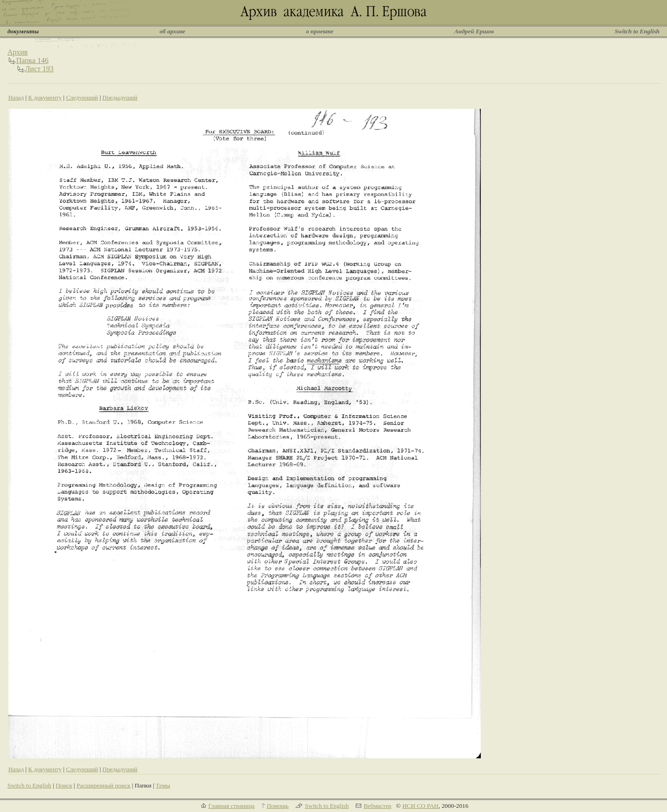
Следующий (82, 97)
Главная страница (232, 806)
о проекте (320, 31)
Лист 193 (39, 69)
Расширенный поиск (103, 785)
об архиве (172, 31)
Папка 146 (32, 60)
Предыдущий (120, 97)
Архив (18, 52)
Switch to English (637, 31)
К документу (45, 97)
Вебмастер (378, 806)
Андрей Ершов (474, 31)
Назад (16, 97)
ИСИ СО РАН (420, 806)
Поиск (64, 785)
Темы (163, 785)
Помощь (278, 806)
